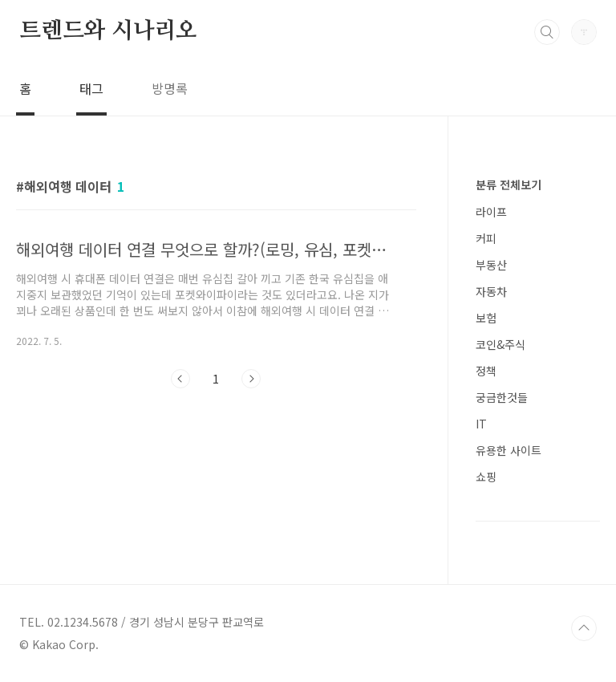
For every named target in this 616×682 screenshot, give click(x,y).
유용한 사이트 (509, 450)
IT (481, 424)
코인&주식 (500, 344)
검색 (547, 32)
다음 (251, 379)
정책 (486, 371)
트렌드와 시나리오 (108, 31)
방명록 (170, 88)
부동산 (491, 265)
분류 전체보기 (509, 185)
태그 (91, 88)
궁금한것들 (502, 397)
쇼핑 (486, 477)
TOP (584, 628)
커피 (486, 238)
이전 (180, 379)
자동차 (491, 291)
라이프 (491, 212)
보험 (486, 318)
